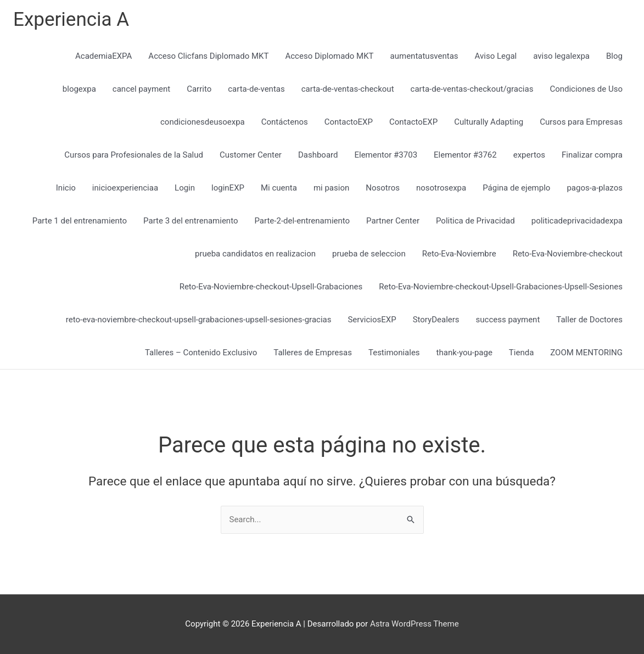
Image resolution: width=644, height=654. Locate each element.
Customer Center (251, 155)
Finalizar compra (592, 155)
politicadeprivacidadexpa (577, 221)
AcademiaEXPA (103, 56)
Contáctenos (285, 122)
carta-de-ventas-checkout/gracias (472, 89)
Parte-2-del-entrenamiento (302, 221)
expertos (529, 155)
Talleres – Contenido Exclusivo (201, 353)
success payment (508, 320)
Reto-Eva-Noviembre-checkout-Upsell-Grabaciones (271, 287)
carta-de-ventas (256, 89)
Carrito (199, 89)
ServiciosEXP (372, 320)
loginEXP (228, 188)
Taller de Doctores (589, 320)
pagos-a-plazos (595, 188)
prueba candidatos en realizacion (255, 254)
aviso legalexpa (561, 56)
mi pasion (331, 188)
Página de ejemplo (516, 188)
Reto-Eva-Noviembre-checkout (568, 254)
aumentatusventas (424, 56)
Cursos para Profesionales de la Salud (134, 155)
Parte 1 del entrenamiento (80, 221)
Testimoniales (394, 353)
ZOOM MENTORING (586, 353)
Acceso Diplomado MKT (329, 56)
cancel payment (141, 89)
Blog (614, 56)
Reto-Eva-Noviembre (459, 254)
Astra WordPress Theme (415, 624)
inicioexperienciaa (125, 188)
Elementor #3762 (465, 155)
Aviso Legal (496, 56)
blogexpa (79, 89)
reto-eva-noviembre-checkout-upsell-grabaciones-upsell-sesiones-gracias (199, 320)
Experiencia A (71, 19)
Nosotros (383, 188)
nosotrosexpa (441, 188)
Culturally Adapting (489, 122)
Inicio (66, 188)
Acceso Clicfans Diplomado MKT (208, 56)
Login (185, 188)
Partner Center (393, 221)
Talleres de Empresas (313, 353)
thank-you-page (464, 353)
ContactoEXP (349, 122)
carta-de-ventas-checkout (348, 89)
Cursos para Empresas (581, 122)
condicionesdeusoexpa (203, 122)
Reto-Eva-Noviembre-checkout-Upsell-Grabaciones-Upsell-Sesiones (501, 287)
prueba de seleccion (369, 254)
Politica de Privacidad (475, 221)
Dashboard (318, 155)
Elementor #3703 (386, 155)
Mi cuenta (279, 188)
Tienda (521, 353)
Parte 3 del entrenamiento (191, 221)
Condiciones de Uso (586, 89)
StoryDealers (436, 320)
